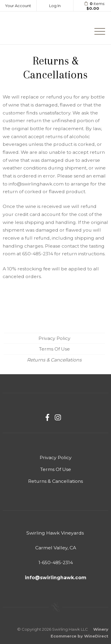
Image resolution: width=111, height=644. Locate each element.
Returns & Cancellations (54, 360)
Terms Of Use (54, 349)
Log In (55, 6)
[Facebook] (47, 418)
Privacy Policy (54, 338)
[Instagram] (58, 418)
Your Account (18, 6)
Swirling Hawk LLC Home (32, 28)
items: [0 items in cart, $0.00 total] (93, 6)
